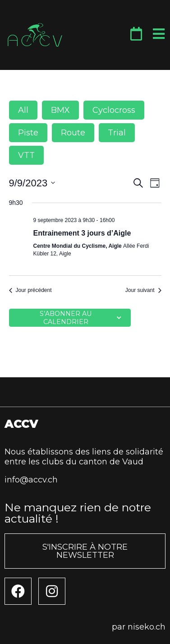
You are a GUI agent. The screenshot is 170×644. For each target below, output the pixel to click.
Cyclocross (114, 110)
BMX (60, 110)
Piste (28, 133)
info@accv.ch (31, 480)
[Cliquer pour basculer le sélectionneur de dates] (32, 183)
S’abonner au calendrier (66, 318)
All (23, 110)
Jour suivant (143, 290)
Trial (117, 133)
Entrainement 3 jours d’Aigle (82, 233)
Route (73, 133)
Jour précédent (30, 290)
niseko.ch (147, 627)
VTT (26, 155)
